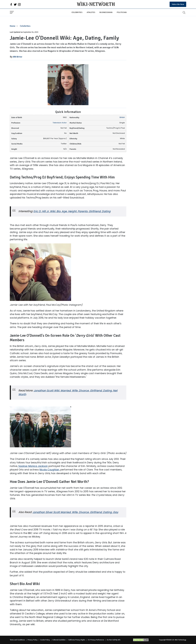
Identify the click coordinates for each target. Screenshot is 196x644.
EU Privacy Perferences (96, 640)
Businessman (106, 12)
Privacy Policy (33, 640)
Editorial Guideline (59, 640)
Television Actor (60, 123)
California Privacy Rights (77, 640)
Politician (122, 12)
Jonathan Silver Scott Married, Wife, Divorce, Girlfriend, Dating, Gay (75, 512)
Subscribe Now (178, 4)
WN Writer (18, 57)
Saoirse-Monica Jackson (33, 466)
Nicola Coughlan (49, 470)
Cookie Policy (45, 640)
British (122, 117)
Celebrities (77, 12)
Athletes (91, 12)
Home (13, 26)
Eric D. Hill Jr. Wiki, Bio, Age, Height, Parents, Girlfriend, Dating (72, 211)
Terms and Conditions (17, 640)
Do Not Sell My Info (114, 640)
